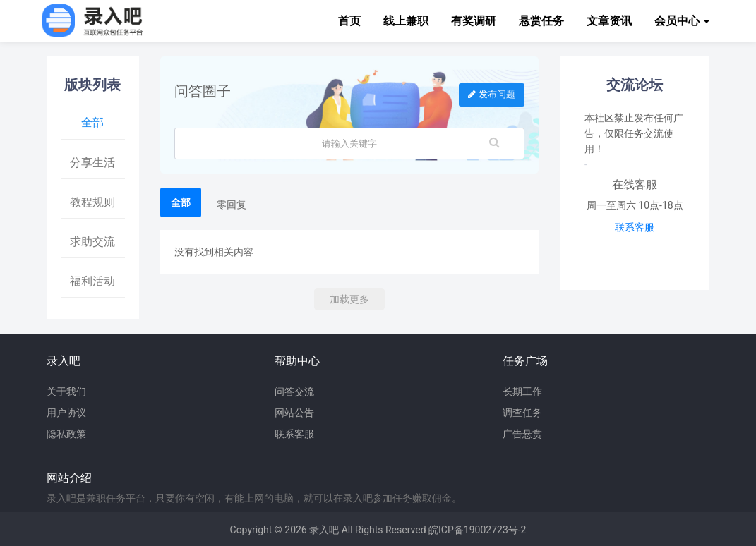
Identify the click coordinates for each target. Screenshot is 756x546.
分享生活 (92, 163)
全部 (92, 122)
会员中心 (682, 21)
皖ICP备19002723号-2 (477, 530)
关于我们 (66, 392)
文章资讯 (609, 21)
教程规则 (92, 202)
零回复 (232, 205)
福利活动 (92, 281)
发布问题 (492, 94)
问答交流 (294, 392)
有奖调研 (474, 21)
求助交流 (92, 242)
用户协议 (66, 413)
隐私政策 (66, 434)
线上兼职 (406, 21)
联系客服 (635, 227)
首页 (349, 21)
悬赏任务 (541, 21)
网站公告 (294, 413)
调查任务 (522, 413)
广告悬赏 (522, 434)
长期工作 (522, 392)
